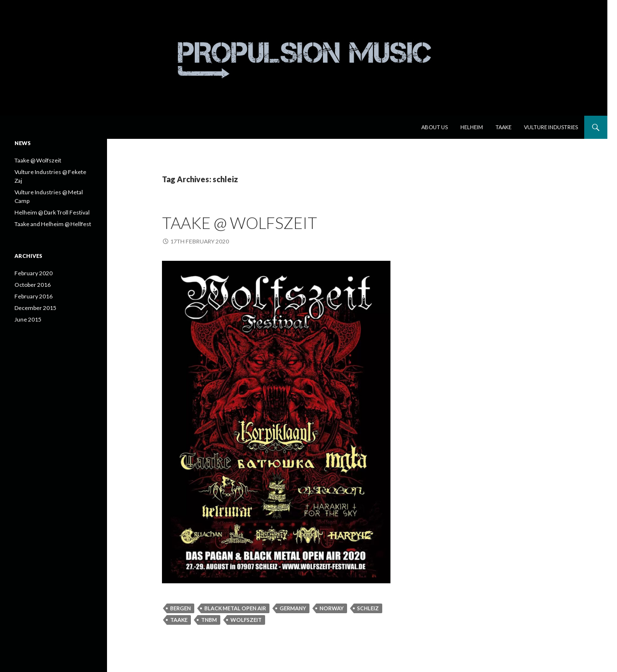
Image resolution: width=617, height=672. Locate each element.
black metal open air (235, 608)
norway (332, 608)
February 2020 (34, 273)
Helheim (472, 127)
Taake (503, 127)
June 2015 (28, 319)
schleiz (368, 608)
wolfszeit (246, 620)
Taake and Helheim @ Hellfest (53, 224)
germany (293, 608)
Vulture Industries (551, 127)
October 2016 (33, 285)
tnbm (209, 620)
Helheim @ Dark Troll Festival (52, 212)
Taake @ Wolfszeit (240, 223)
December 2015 (35, 308)
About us (435, 127)
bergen (181, 608)
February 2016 (34, 296)
